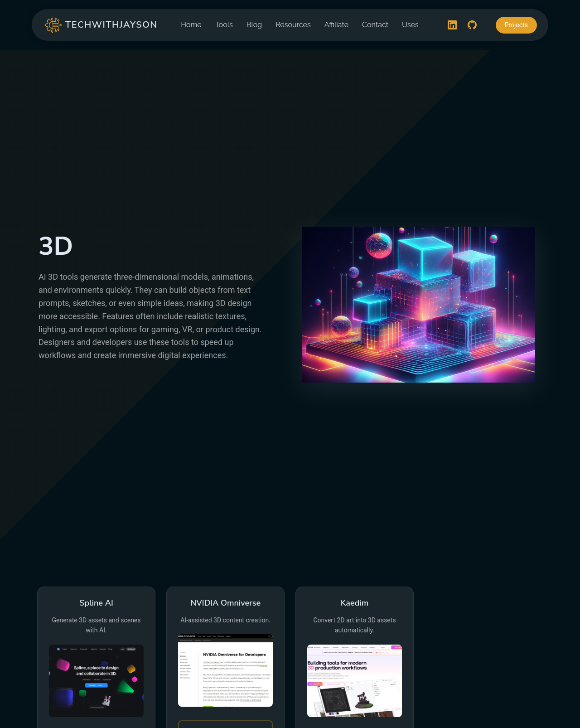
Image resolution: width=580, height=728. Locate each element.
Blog (254, 25)
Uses (410, 25)
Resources (293, 25)
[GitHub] (472, 25)
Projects (516, 25)
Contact (375, 25)
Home (191, 25)
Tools (224, 25)
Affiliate (336, 25)
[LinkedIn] (452, 25)
